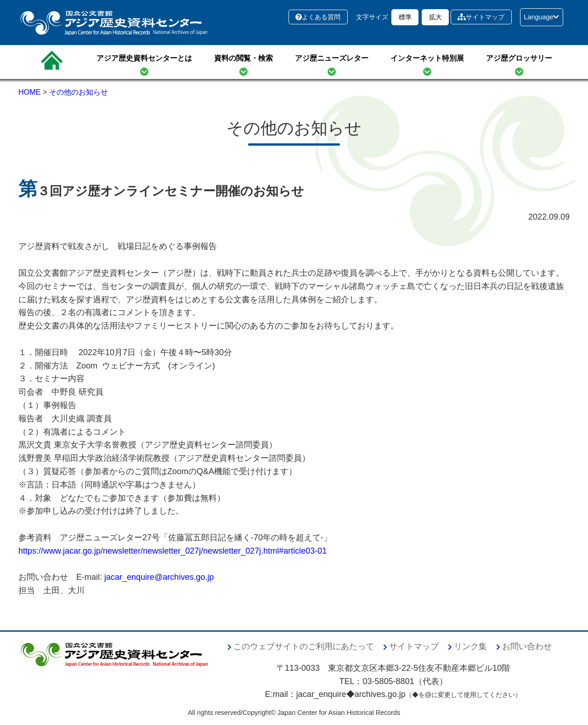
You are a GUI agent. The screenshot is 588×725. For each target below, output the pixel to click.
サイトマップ (481, 17)
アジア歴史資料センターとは (144, 58)
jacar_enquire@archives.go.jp (159, 577)
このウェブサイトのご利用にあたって (304, 646)
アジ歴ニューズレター (332, 58)
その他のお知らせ (79, 92)
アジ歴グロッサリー (519, 58)
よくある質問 (318, 17)
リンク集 (470, 646)
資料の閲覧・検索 (243, 58)
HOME (30, 92)
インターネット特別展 (427, 58)
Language (541, 17)
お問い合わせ (527, 646)
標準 (405, 17)
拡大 (435, 17)
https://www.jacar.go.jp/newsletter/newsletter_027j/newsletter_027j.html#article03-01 (172, 551)
